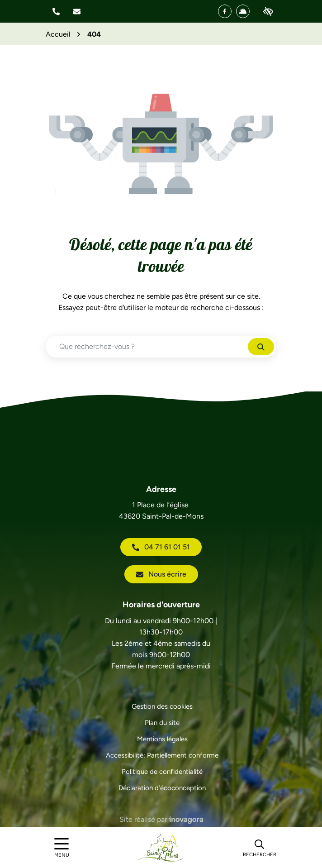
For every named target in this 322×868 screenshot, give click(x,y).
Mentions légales (162, 739)
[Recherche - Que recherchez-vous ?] (147, 347)
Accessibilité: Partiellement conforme (162, 755)
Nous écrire (161, 574)
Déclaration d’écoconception (162, 788)
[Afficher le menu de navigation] (62, 848)
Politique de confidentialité (162, 772)
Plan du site (162, 723)
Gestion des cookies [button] (162, 706)
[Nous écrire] (77, 12)
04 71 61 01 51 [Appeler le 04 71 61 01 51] (161, 547)
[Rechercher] (260, 847)
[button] (56, 12)
